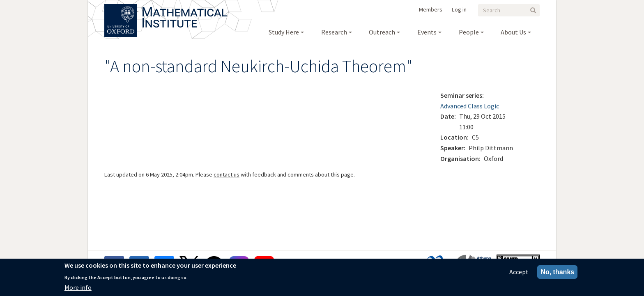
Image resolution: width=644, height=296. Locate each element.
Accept (519, 273)
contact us (227, 174)
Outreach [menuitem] (382, 32)
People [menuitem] (469, 32)
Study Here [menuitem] (284, 32)
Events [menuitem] (427, 32)
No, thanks (557, 273)
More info (78, 288)
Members (431, 9)
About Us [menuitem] (513, 32)
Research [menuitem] (334, 32)
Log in (459, 9)
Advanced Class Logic (470, 106)
